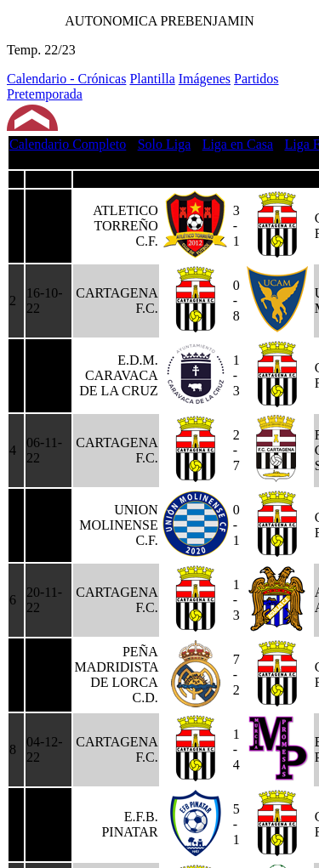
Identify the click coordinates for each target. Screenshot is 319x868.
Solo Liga (165, 144)
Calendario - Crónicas (66, 79)
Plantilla (152, 79)
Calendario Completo (68, 144)
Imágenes (205, 79)
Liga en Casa (238, 144)
